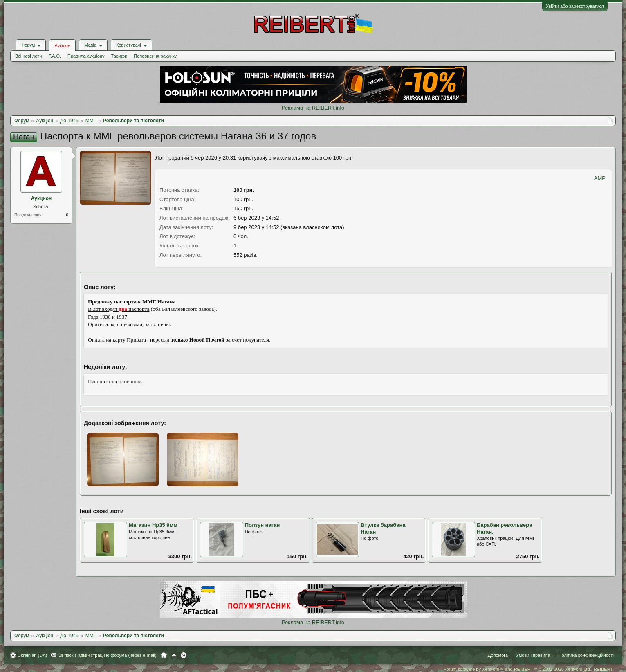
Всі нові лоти (28, 56)
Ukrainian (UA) (32, 655)
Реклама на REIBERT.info (313, 108)
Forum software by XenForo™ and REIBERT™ (529, 669)
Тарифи (119, 56)
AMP (600, 178)
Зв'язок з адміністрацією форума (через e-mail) (108, 655)
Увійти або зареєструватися (575, 6)
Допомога (498, 655)
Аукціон (62, 45)
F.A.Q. (55, 56)
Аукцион (42, 198)
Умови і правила (533, 655)
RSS (184, 655)
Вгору (174, 655)
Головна (164, 655)
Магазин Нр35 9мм (153, 525)
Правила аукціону (86, 56)
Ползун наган (263, 525)
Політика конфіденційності (586, 655)
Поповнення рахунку (155, 56)
